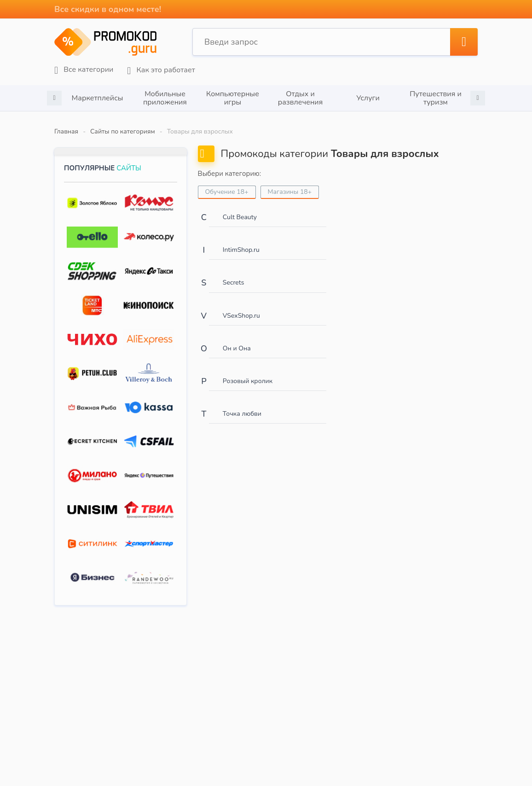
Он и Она (237, 348)
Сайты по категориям (123, 131)
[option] (97, 98)
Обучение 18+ (227, 192)
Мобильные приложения (165, 98)
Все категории (84, 70)
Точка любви (242, 414)
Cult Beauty (240, 217)
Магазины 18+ (290, 192)
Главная (66, 131)
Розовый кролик (248, 381)
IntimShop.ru (241, 250)
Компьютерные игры (233, 98)
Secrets (234, 282)
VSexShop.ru (241, 316)
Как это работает (161, 70)
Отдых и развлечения (301, 98)
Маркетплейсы (98, 98)
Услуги (368, 98)
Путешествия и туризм (436, 98)
